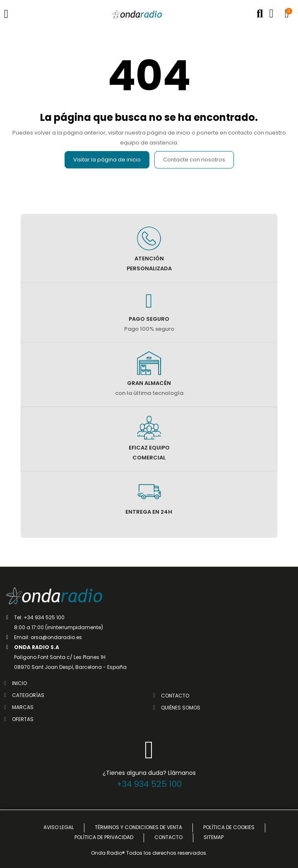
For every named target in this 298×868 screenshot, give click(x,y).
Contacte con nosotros (194, 160)
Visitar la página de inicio (107, 160)
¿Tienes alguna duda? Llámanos (149, 773)
